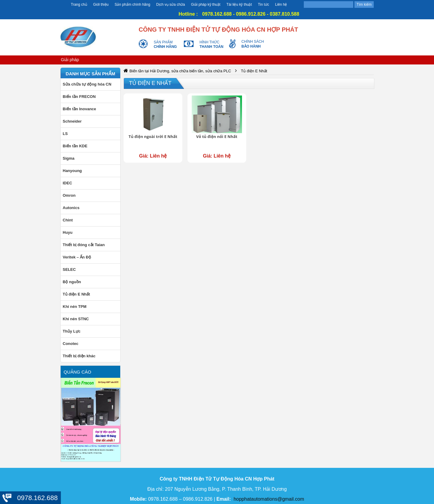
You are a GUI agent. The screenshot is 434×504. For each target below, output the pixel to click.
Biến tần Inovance (79, 109)
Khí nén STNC (76, 319)
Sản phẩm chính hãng (132, 5)
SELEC (69, 269)
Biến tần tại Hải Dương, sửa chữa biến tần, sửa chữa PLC (180, 71)
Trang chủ (79, 5)
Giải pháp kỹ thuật (206, 5)
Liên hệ (281, 5)
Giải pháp (70, 60)
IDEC (67, 183)
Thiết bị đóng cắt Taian (84, 245)
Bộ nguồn (72, 282)
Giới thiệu (101, 5)
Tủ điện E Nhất (76, 294)
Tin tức (264, 5)
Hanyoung (72, 171)
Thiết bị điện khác (79, 356)
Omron (69, 195)
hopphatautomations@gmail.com (269, 499)
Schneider (72, 121)
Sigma (69, 158)
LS (65, 134)
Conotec (71, 344)
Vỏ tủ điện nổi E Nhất (217, 136)
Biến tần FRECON (79, 97)
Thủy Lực (72, 331)
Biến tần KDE (75, 146)
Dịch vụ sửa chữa (170, 5)
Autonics (71, 208)
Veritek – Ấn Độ (77, 257)
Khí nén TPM (75, 307)
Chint (68, 220)
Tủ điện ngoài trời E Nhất (153, 136)
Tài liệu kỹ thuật (239, 5)
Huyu (68, 232)
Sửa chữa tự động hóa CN (87, 84)
